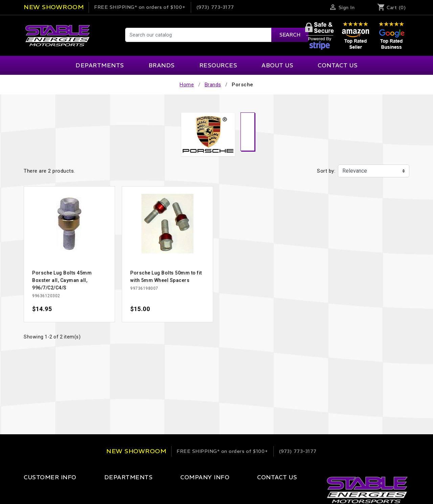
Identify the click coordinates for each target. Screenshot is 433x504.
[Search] (216, 35)
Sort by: (326, 171)
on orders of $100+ (140, 7)
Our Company (180, 491)
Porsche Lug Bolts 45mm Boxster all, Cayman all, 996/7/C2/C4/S (62, 280)
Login (30, 491)
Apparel (105, 491)
